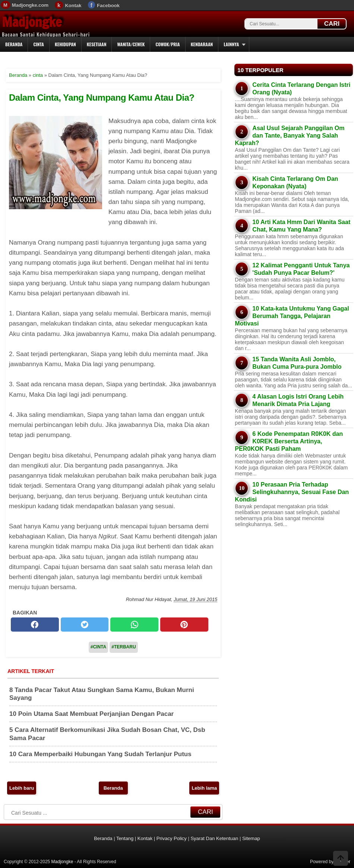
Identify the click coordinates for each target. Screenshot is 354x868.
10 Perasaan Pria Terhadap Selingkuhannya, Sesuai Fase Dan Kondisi (292, 492)
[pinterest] (184, 625)
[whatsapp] (134, 625)
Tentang (125, 838)
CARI (332, 24)
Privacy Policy (172, 838)
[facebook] (35, 625)
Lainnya (231, 44)
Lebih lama (204, 788)
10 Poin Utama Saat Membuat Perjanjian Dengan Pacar (91, 714)
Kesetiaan (97, 44)
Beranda (14, 44)
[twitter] (85, 625)
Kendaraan (202, 44)
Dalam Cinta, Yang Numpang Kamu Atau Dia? (102, 98)
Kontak (73, 5)
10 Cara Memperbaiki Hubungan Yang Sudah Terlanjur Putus (100, 754)
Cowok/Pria (167, 44)
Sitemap (251, 838)
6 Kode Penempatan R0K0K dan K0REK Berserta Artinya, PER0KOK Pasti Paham (289, 441)
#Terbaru (124, 647)
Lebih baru (22, 788)
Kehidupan (65, 44)
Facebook (108, 5)
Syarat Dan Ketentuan (214, 838)
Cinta (39, 44)
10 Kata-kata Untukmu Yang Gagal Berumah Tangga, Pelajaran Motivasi (292, 316)
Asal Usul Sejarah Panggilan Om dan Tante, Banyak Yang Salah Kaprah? (290, 136)
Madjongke (32, 22)
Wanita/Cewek (131, 44)
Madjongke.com (30, 5)
